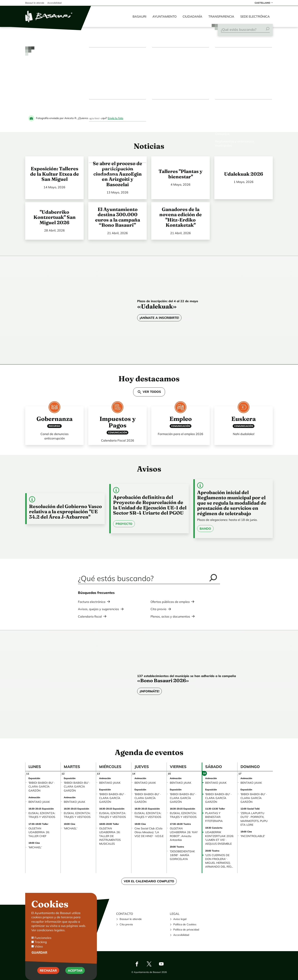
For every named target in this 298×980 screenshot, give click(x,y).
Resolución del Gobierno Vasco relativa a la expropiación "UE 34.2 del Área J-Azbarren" (65, 512)
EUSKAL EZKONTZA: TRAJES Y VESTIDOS (42, 815)
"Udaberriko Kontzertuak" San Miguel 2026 (55, 217)
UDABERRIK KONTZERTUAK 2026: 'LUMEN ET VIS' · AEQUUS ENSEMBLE (219, 838)
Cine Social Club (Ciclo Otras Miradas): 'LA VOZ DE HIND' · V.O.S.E (149, 832)
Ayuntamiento (164, 16)
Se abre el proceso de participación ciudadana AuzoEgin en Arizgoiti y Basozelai (117, 174)
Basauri (139, 16)
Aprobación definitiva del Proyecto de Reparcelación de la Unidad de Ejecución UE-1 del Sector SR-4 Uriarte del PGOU (150, 505)
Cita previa (158, 609)
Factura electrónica (92, 602)
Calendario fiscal (90, 616)
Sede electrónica (255, 16)
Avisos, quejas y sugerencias (98, 609)
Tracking (41, 942)
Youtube (161, 964)
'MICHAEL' (35, 847)
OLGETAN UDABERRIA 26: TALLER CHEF (39, 832)
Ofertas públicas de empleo (170, 602)
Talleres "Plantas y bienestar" (181, 174)
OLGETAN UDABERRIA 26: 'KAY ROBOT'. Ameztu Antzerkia (184, 834)
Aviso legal (180, 919)
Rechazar (48, 970)
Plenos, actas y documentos (170, 616)
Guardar (39, 952)
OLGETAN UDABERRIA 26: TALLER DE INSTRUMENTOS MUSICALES (110, 836)
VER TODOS (149, 392)
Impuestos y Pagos (118, 422)
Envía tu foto (115, 118)
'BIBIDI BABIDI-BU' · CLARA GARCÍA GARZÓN (42, 787)
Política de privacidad (186, 930)
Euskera (244, 419)
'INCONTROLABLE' (253, 836)
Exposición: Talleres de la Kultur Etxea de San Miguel (55, 174)
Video (39, 946)
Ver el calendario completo (149, 881)
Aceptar (75, 970)
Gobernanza (55, 419)
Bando (205, 529)
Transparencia (221, 16)
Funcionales (43, 938)
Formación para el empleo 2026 (181, 434)
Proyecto (124, 524)
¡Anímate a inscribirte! (159, 318)
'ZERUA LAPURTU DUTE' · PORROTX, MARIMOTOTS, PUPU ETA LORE (254, 819)
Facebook (137, 964)
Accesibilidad (181, 935)
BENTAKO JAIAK (39, 802)
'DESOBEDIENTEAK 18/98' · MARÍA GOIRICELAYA (182, 855)
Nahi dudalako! (244, 434)
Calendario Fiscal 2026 (118, 440)
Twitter (149, 964)
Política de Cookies (185, 924)
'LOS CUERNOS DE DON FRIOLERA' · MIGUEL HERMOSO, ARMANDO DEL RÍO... (219, 861)
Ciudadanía (192, 16)
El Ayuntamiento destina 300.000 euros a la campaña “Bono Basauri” (118, 217)
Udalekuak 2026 (244, 174)
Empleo (181, 419)
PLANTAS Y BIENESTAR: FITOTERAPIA (214, 817)
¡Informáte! (149, 691)
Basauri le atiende (131, 919)
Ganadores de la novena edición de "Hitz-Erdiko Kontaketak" (181, 217)
